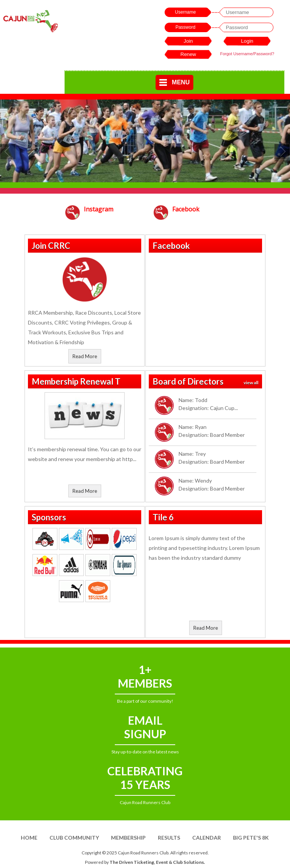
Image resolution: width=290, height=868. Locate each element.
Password (186, 27)
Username (185, 12)
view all (251, 383)
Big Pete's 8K (251, 838)
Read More (85, 356)
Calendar (207, 838)
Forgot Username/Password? (247, 54)
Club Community (74, 838)
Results (169, 838)
